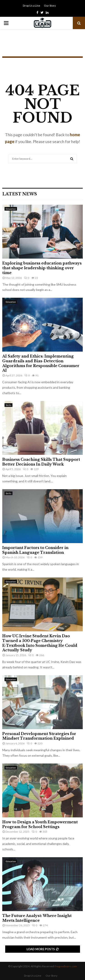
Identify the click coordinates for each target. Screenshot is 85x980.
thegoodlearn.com (66, 966)
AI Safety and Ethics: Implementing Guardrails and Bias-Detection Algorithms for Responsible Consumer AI (41, 363)
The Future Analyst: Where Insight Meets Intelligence (37, 918)
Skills (8, 405)
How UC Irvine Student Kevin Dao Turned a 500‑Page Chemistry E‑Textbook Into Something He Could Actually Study (40, 643)
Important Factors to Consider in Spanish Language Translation (35, 550)
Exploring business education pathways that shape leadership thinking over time (42, 268)
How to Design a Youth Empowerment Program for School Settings (40, 824)
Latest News (20, 194)
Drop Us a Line (32, 6)
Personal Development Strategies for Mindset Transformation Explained (39, 736)
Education (11, 209)
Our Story (50, 6)
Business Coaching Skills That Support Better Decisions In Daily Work (41, 462)
